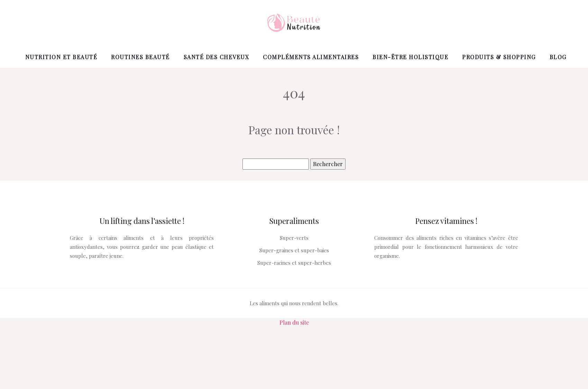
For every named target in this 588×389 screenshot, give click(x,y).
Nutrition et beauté (61, 57)
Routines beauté (140, 57)
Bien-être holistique (410, 57)
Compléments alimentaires (311, 57)
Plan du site (294, 322)
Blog (558, 57)
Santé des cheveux (217, 57)
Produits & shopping (499, 57)
